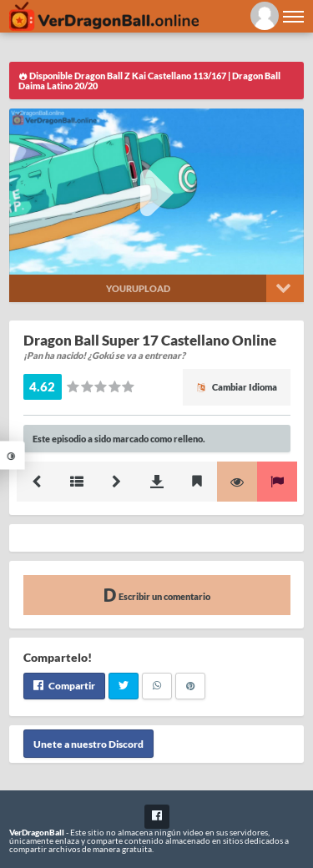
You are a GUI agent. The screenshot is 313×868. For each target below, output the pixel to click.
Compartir (64, 686)
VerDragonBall (37, 832)
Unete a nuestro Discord (88, 744)
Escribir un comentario (157, 595)
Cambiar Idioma (237, 387)
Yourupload (138, 288)
